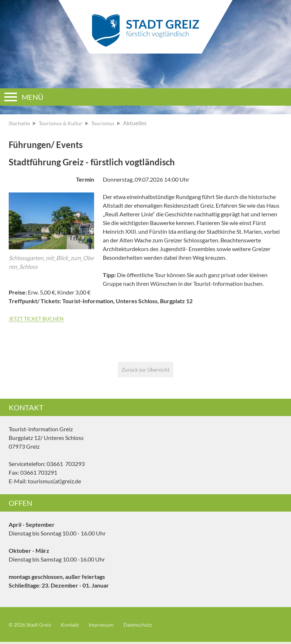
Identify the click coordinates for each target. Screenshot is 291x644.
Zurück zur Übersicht (146, 370)
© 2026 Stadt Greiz (33, 626)
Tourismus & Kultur (66, 123)
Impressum (111, 626)
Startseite (21, 123)
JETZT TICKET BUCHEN (39, 318)
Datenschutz (150, 626)
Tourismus (111, 123)
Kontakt (77, 626)
